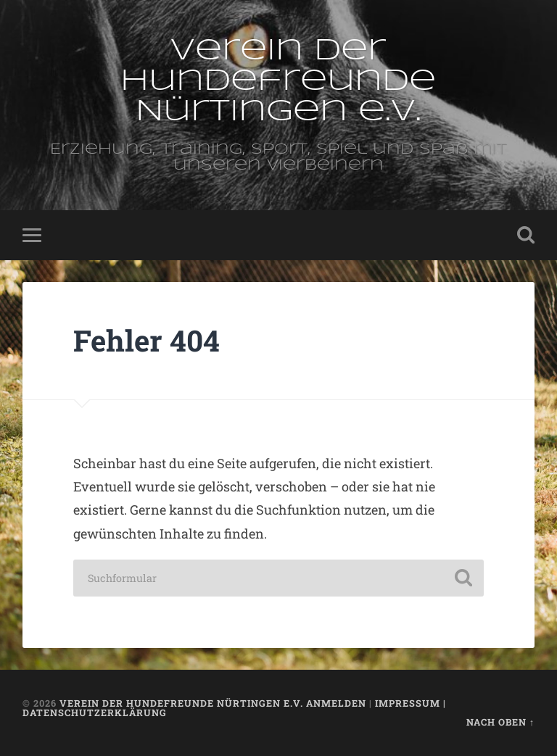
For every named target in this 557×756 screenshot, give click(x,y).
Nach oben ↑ (500, 722)
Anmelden (336, 703)
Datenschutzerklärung (95, 713)
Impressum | (410, 703)
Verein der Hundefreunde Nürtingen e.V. (278, 82)
